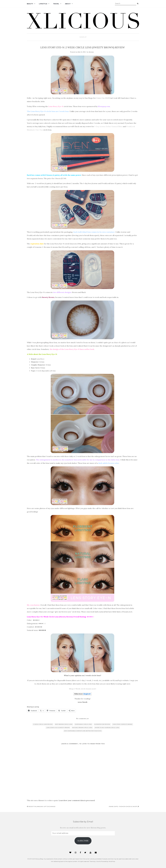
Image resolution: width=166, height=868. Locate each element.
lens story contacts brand (122, 724)
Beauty (30, 4)
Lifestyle (43, 4)
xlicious (91, 52)
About (68, 4)
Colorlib (98, 861)
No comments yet (82, 719)
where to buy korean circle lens (107, 728)
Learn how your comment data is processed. (77, 800)
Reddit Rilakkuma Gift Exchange (41, 806)
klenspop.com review (102, 724)
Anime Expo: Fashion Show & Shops (124, 806)
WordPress (112, 861)
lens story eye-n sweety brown (58, 728)
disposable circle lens (83, 724)
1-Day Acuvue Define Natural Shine (108, 126)
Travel (56, 4)
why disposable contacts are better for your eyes (83, 731)
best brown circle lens (64, 724)
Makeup (83, 37)
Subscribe (83, 841)
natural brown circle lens (82, 728)
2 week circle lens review (43, 724)
